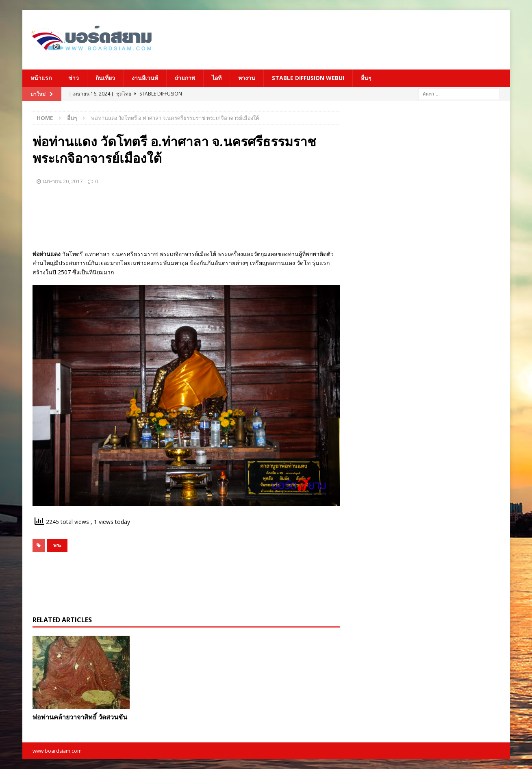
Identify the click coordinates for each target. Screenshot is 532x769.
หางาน (247, 78)
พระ (57, 545)
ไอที (217, 78)
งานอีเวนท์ (145, 78)
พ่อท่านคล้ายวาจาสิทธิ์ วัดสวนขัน (80, 717)
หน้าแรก (41, 78)
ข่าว (74, 78)
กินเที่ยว (105, 78)
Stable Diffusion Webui (308, 78)
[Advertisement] (345, 39)
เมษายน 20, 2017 (63, 181)
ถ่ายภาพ (185, 78)
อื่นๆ (366, 78)
